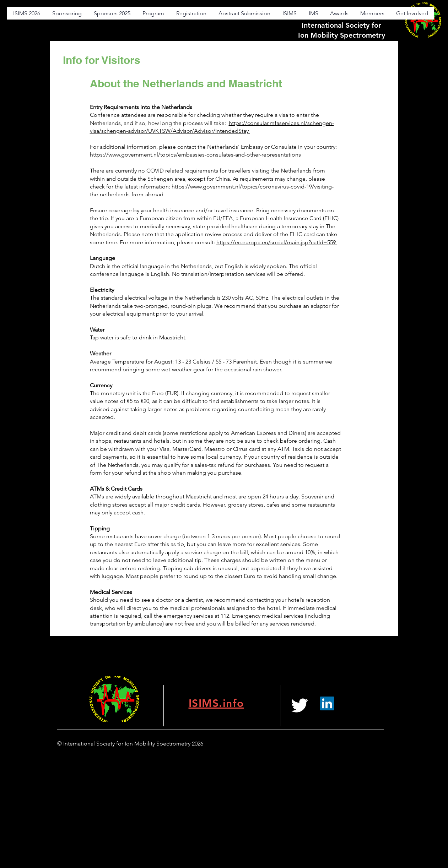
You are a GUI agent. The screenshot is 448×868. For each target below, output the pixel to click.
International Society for (341, 25)
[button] (289, 13)
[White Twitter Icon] (299, 705)
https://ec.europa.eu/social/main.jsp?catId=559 (277, 242)
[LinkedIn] (327, 703)
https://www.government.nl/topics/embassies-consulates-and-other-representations (196, 155)
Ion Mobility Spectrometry (342, 35)
